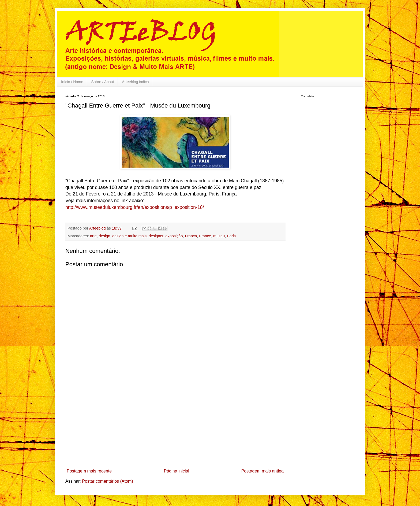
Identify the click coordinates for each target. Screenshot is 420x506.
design (104, 236)
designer (156, 236)
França (191, 236)
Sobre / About (102, 82)
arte (93, 236)
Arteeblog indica (135, 82)
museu (219, 236)
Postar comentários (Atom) (107, 481)
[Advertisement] (175, 426)
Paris (231, 236)
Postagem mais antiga (262, 471)
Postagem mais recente (89, 471)
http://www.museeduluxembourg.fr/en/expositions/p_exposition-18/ (135, 207)
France (205, 236)
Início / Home (72, 82)
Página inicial (177, 471)
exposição (174, 236)
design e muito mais (129, 236)
